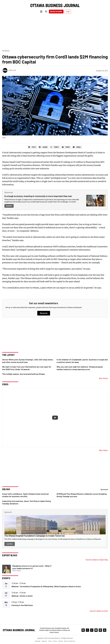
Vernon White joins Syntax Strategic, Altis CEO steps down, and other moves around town (28, 361)
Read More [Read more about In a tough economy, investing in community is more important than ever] (9, 206)
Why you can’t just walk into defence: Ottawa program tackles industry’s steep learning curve (80, 368)
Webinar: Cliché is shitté (22, 596)
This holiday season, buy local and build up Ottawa (23, 374)
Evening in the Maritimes (22, 605)
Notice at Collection (71, 641)
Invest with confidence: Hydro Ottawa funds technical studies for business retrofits (25, 495)
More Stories (103, 378)
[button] (40, 12)
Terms (50, 641)
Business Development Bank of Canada (75, 153)
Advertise (43, 641)
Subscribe (36, 641)
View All (88, 560)
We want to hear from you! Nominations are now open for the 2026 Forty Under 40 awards (27, 368)
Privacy (55, 641)
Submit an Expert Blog (100, 560)
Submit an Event (102, 611)
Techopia (6, 51)
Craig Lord (12, 70)
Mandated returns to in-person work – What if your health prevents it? (32, 567)
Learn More (10, 544)
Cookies (61, 641)
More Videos (104, 450)
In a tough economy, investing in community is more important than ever (38, 196)
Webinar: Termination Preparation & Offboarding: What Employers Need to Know (46, 586)
